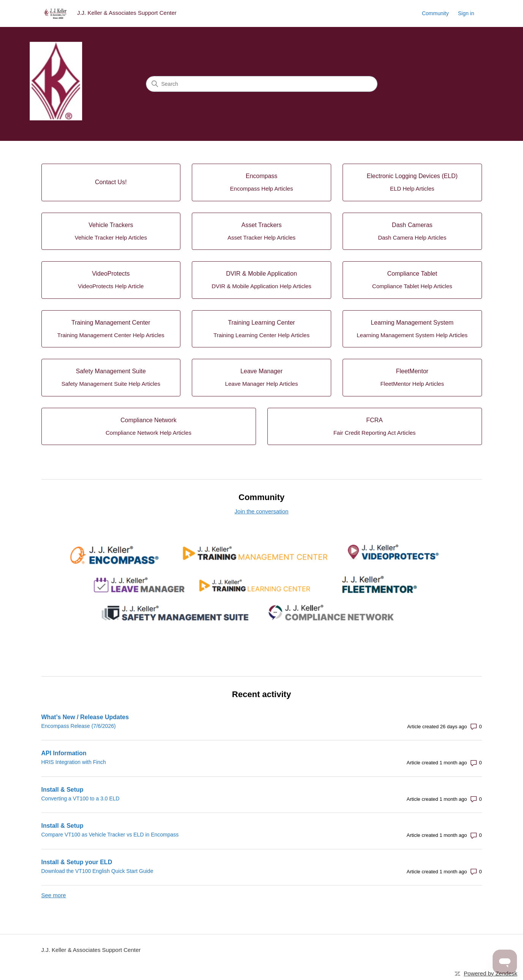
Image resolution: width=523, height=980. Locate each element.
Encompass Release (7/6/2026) (79, 726)
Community (435, 13)
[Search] (262, 84)
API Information (64, 753)
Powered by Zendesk (491, 973)
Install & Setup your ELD (77, 862)
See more (54, 895)
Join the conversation (262, 511)
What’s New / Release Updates (85, 717)
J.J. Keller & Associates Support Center (91, 950)
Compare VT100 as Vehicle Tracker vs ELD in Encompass (110, 835)
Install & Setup (62, 790)
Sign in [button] (466, 13)
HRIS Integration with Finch (74, 762)
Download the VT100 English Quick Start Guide (97, 871)
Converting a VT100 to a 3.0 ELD (81, 799)
